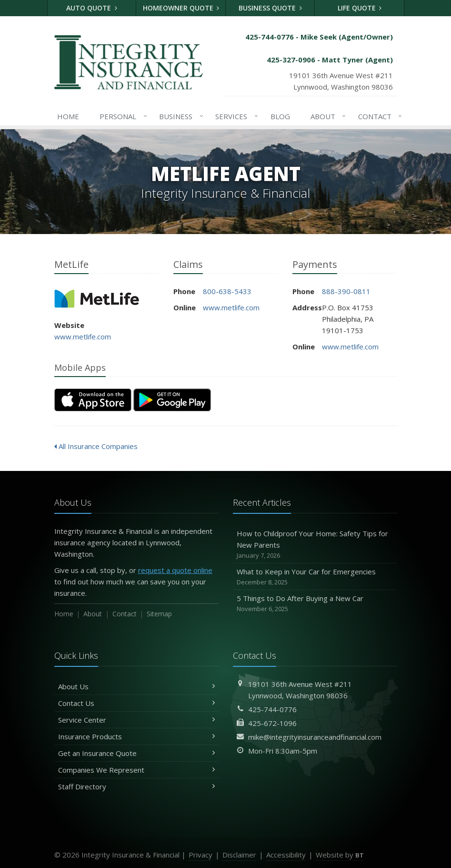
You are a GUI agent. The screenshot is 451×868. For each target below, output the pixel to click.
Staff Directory (136, 786)
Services (235, 116)
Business (179, 116)
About (326, 116)
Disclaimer (239, 855)
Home (68, 116)
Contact (378, 116)
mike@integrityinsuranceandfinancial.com (315, 737)
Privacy (200, 855)
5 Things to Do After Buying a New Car (315, 604)
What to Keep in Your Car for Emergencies (315, 577)
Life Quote (360, 8)
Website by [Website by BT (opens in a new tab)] (340, 855)
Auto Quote (92, 8)
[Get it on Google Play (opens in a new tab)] (172, 400)
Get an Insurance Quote (136, 753)
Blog (280, 116)
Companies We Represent (136, 770)
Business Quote (270, 8)
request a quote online (175, 570)
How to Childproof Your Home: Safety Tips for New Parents (315, 545)
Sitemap (159, 614)
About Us (136, 686)
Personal (121, 116)
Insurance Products (136, 736)
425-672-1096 (272, 723)
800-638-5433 (227, 291)
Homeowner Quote (181, 8)
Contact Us (136, 703)
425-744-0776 (272, 709)
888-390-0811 (346, 291)
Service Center (136, 720)
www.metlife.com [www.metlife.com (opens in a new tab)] (83, 337)
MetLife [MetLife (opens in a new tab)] (97, 299)
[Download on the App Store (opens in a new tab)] (93, 400)
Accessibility (286, 855)
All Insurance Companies (96, 446)
